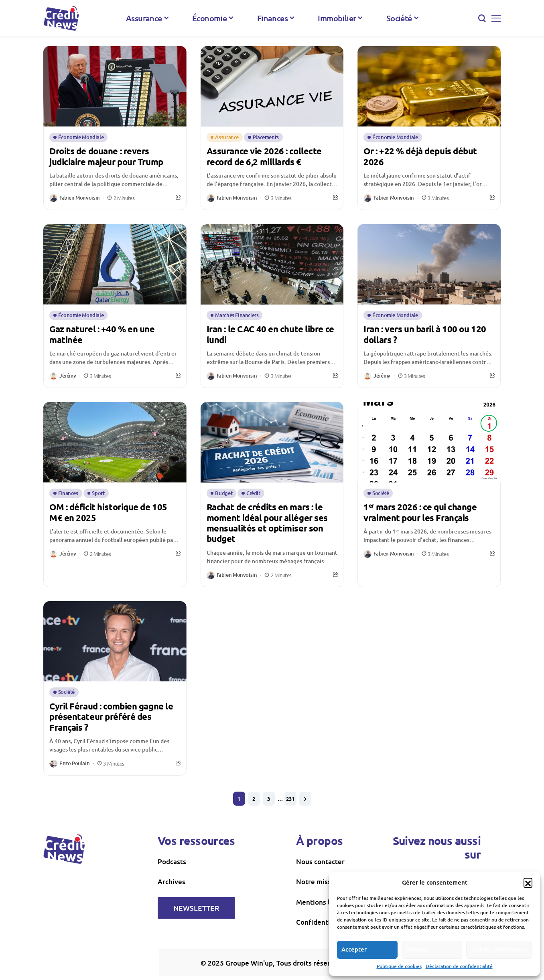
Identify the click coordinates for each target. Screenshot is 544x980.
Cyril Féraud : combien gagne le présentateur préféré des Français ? (111, 717)
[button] (528, 882)
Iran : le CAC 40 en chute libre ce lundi (270, 334)
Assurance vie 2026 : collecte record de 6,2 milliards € (264, 156)
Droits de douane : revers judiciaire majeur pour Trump (106, 156)
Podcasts (172, 862)
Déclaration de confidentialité (459, 966)
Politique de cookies (399, 966)
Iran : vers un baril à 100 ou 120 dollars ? (425, 334)
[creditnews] (61, 18)
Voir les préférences (499, 949)
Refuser (417, 949)
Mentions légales (323, 902)
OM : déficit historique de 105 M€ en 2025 (108, 512)
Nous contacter (320, 862)
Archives (172, 882)
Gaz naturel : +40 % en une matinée (102, 334)
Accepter (354, 949)
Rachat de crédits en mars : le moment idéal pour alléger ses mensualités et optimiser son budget (267, 523)
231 (290, 799)
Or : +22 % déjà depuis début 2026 (420, 156)
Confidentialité (320, 922)
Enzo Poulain (74, 764)
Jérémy (68, 376)
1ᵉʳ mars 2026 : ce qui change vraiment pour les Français (420, 512)
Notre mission (319, 882)
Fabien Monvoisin (80, 198)
